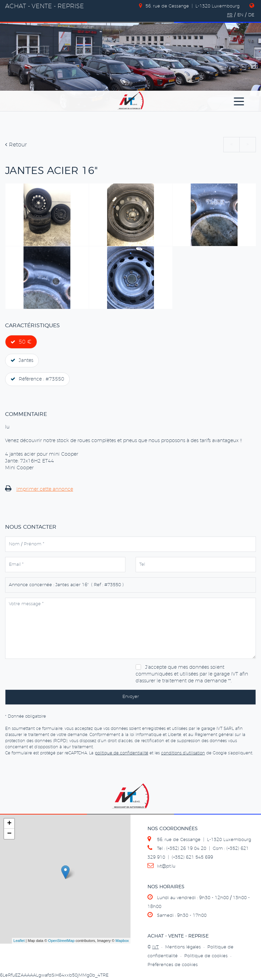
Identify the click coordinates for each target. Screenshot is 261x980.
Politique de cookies (206, 956)
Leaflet (19, 941)
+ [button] (9, 824)
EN (240, 15)
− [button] (9, 834)
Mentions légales (183, 947)
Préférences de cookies (173, 965)
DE (251, 15)
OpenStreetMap (62, 941)
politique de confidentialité (121, 753)
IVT (155, 947)
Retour (16, 145)
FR (230, 15)
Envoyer (131, 697)
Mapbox (122, 941)
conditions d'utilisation (183, 753)
